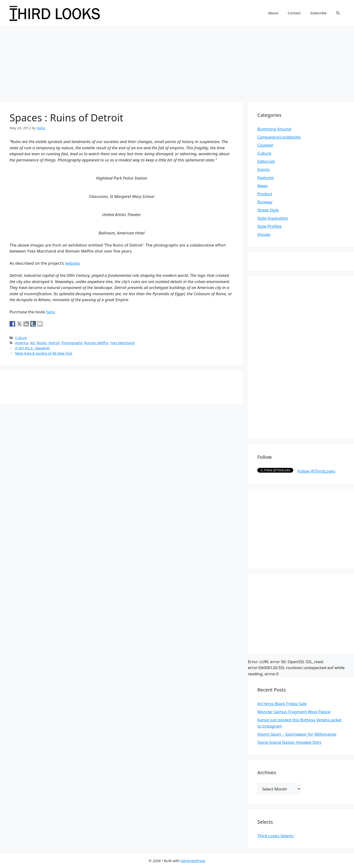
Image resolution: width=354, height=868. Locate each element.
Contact (294, 13)
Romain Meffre (96, 343)
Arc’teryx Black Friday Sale (282, 704)
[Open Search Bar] (338, 13)
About (273, 13)
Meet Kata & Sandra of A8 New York (44, 353)
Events (263, 169)
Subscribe (318, 13)
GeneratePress (193, 861)
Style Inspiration (273, 218)
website (72, 263)
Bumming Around (274, 129)
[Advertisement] (177, 62)
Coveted (265, 145)
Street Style (268, 210)
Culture (21, 338)
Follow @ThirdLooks (316, 471)
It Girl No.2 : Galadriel (32, 348)
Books (42, 343)
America (22, 343)
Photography (72, 343)
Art (32, 343)
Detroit (54, 343)
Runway (265, 202)
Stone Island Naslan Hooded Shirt (289, 742)
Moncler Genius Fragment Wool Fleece (294, 712)
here (50, 312)
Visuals (264, 234)
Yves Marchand (122, 343)
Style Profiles (269, 226)
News (263, 186)
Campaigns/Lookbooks (279, 137)
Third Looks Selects (275, 836)
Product (265, 194)
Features (265, 178)
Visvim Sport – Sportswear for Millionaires (297, 734)
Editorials (266, 161)
